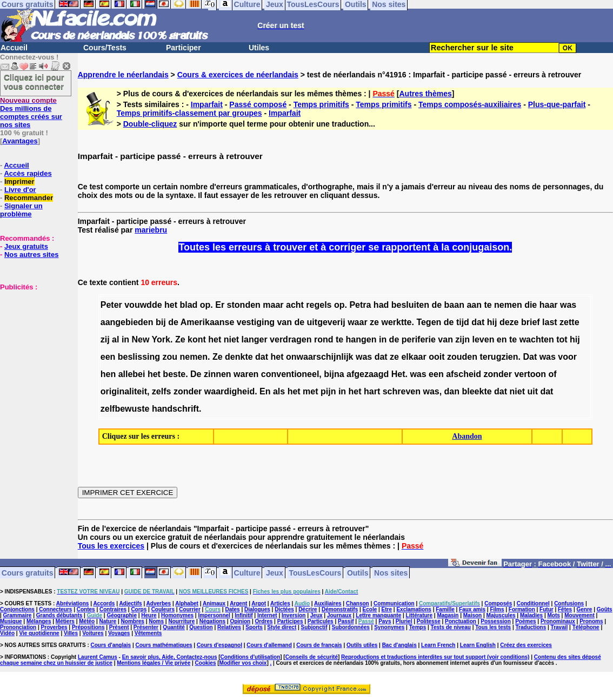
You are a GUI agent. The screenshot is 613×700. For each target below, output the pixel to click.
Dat (530, 357)
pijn (328, 391)
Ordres (264, 621)
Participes (290, 621)
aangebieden (127, 322)
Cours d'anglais (111, 645)
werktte (396, 322)
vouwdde (143, 305)
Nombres (133, 621)
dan (452, 391)
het (171, 305)
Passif (346, 621)
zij (105, 339)
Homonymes (177, 615)
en (502, 339)
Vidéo (7, 633)
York (161, 339)
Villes (71, 633)
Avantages (20, 141)
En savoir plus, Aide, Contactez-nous (170, 657)
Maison (472, 615)
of (553, 374)
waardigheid (229, 391)
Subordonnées (351, 627)
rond (324, 339)
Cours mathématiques (164, 645)
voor (567, 357)
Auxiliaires (328, 603)
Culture (247, 572)
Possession (496, 621)
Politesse (429, 621)
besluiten (410, 305)
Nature (108, 621)
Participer (184, 48)
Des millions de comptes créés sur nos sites (31, 113)
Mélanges (39, 621)
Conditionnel (533, 603)
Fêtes (565, 609)
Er (220, 305)
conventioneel (290, 374)
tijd (463, 322)
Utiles (259, 48)
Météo (87, 621)
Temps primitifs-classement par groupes (189, 113)
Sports (254, 627)
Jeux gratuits (26, 246)
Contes (86, 609)
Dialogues (257, 609)
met (310, 391)
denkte (239, 357)
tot (562, 339)
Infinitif (244, 615)
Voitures (93, 633)
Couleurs (163, 609)
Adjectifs (130, 603)
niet (231, 339)
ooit (437, 357)
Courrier (189, 609)
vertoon (530, 374)
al (115, 339)
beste (174, 374)
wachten (537, 339)
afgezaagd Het (376, 374)
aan (474, 305)
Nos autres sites (31, 255)
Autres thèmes (425, 94)
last (550, 322)
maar (273, 305)
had (381, 305)
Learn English (478, 645)
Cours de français (319, 645)
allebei (132, 374)
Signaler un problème (21, 210)
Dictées (284, 609)
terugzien (499, 357)
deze (509, 322)
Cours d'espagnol (219, 645)
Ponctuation (461, 621)
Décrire (308, 609)
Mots (553, 615)
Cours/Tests (105, 48)
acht (295, 305)
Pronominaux (558, 621)
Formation (522, 609)
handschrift (175, 409)
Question (201, 627)
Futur (547, 609)
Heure (149, 615)
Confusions (569, 603)
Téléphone (586, 627)
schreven (402, 391)
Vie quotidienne (39, 633)
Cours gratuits (28, 572)
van (284, 322)
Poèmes (525, 621)
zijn (462, 339)
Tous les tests (493, 627)
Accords (104, 603)
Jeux (275, 572)
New (141, 339)
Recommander (29, 198)
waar (357, 322)
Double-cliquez (150, 124)
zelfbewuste (125, 409)
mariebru (151, 230)
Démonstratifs (340, 609)
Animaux (214, 603)
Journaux (339, 615)
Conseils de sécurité (312, 657)
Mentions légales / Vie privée (154, 663)
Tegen (429, 322)
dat (478, 322)
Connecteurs (55, 609)
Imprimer (19, 181)
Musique (11, 621)
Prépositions (88, 627)
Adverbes (159, 603)
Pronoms (591, 621)
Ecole (370, 609)
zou (170, 357)
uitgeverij (326, 322)
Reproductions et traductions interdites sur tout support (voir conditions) (435, 657)
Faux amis (472, 609)
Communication (394, 603)
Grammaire (18, 615)
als (279, 391)
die (531, 305)
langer (255, 339)
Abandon (467, 436)
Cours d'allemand (269, 645)
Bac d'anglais (399, 645)
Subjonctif (314, 627)
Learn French (438, 645)
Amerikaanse (208, 322)
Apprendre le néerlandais (123, 75)
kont (197, 339)
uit (532, 391)
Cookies (206, 663)
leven (483, 339)
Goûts (605, 609)
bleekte (477, 391)
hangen (361, 339)
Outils (358, 572)
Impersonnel (214, 615)
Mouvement (579, 615)
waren (246, 374)
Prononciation (18, 627)
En (265, 391)
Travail (559, 627)
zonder (498, 374)
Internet (267, 615)
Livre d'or (20, 190)
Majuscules (501, 615)
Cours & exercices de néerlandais (238, 75)
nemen (508, 305)
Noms (156, 621)
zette (569, 322)
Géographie (122, 615)
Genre (585, 609)
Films (497, 609)
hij (492, 322)
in (125, 339)
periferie (419, 339)
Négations (212, 621)
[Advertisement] (32, 345)
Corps (139, 609)
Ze (180, 339)
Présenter (146, 627)
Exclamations (414, 609)
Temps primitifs (321, 104)
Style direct (282, 627)
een (108, 357)
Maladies (531, 615)
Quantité (174, 627)
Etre (387, 609)
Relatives (229, 627)
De (196, 374)
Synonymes (389, 627)
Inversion (294, 615)
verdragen (291, 339)
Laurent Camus (98, 657)
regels (319, 305)
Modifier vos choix (243, 663)
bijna (334, 374)
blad (188, 305)
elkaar (414, 357)
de (437, 305)
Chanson (358, 603)
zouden (462, 357)
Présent (119, 627)
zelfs (162, 391)
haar (549, 305)
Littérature (419, 615)
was (568, 305)
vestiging (256, 322)
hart (372, 391)
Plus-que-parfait (557, 104)
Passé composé (258, 104)
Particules (321, 621)
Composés (498, 603)
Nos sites (391, 572)
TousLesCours (315, 572)
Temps (418, 627)
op (205, 305)
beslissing (139, 357)
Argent (238, 603)
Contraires (113, 609)
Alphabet (187, 603)
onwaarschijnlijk (319, 357)
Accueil (14, 48)
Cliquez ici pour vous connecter (34, 82)
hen (108, 374)
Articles (280, 603)
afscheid (464, 374)
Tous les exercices (111, 546)
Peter (111, 305)
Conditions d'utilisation (251, 657)
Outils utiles (362, 645)
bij (161, 322)
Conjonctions (17, 609)
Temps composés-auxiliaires (470, 104)
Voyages (119, 633)
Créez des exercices (526, 645)
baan (454, 305)
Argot (259, 603)
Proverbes (54, 627)
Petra (360, 305)
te (488, 305)
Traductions (531, 627)
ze (374, 322)
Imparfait (207, 104)
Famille (445, 609)
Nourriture (181, 621)
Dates (232, 609)
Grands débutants (59, 615)
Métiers (65, 621)
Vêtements (148, 633)
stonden (244, 305)
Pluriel (404, 621)
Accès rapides (28, 173)
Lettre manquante (378, 615)
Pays (385, 621)
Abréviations (73, 603)
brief (531, 322)
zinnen (218, 374)
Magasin (448, 615)
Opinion (240, 621)
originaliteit (124, 391)
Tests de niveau (451, 627)
